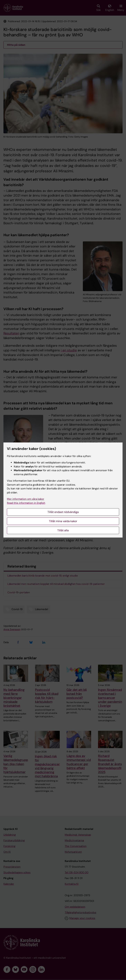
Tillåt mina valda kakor (63, 521)
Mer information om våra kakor (26, 499)
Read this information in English (26, 503)
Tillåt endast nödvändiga (63, 512)
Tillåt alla (63, 530)
